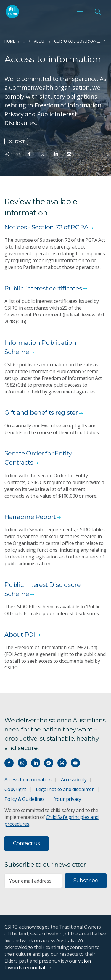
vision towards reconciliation (48, 964)
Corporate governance (77, 41)
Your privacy (68, 799)
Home (10, 41)
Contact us (26, 843)
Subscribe (86, 881)
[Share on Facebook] (29, 154)
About (40, 41)
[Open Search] (98, 12)
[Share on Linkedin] (56, 154)
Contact (16, 141)
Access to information (28, 780)
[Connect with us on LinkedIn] (36, 763)
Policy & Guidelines (25, 799)
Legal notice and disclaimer (65, 789)
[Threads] (62, 763)
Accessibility (74, 780)
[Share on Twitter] (43, 154)
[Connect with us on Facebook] (9, 763)
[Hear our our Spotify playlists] (49, 763)
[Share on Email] (69, 154)
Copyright (15, 789)
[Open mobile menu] (80, 12)
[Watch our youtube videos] (75, 763)
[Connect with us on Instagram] (22, 763)
